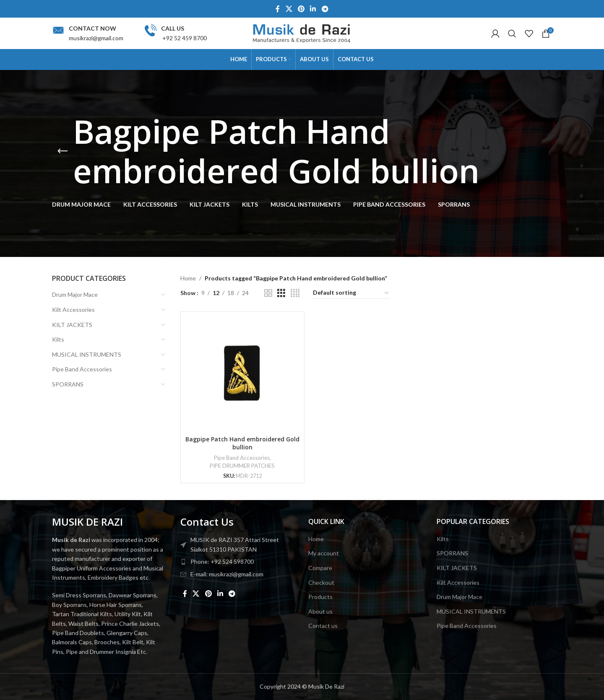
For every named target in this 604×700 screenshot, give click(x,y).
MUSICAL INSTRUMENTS (87, 354)
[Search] (512, 34)
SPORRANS (68, 384)
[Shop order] (351, 293)
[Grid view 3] (281, 293)
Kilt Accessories (73, 310)
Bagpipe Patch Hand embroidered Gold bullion (242, 443)
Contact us (323, 626)
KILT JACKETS (72, 325)
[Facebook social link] (278, 9)
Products (320, 597)
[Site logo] (302, 32)
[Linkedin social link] (313, 9)
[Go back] (62, 151)
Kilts (58, 339)
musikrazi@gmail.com (96, 38)
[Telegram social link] (325, 9)
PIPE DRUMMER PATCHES (242, 466)
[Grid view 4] (295, 293)
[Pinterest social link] (301, 9)
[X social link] (289, 9)
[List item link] (238, 562)
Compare (320, 568)
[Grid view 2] (268, 293)
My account (324, 553)
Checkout (321, 582)
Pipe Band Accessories (82, 369)
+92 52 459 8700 (184, 38)
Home (188, 278)
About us (320, 611)
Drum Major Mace (75, 294)
